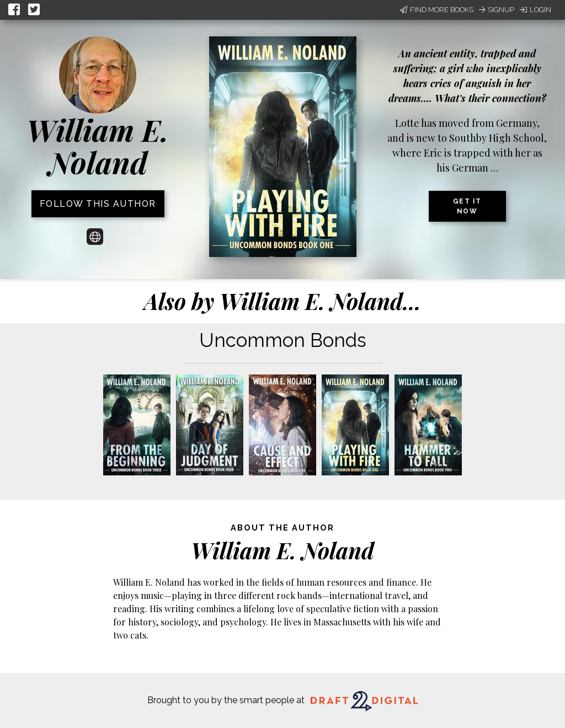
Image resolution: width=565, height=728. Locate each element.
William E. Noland (98, 146)
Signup (497, 10)
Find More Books (437, 10)
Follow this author (98, 204)
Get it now (467, 206)
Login (535, 10)
